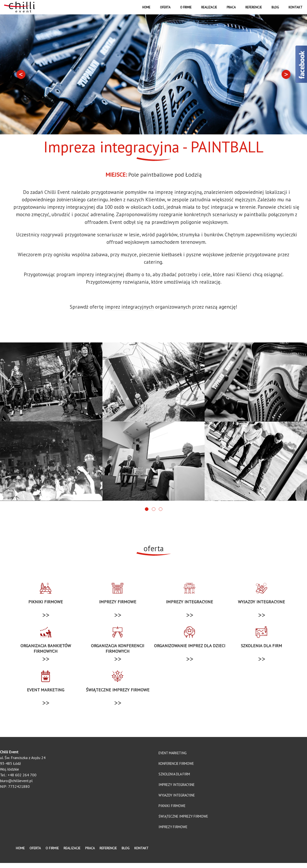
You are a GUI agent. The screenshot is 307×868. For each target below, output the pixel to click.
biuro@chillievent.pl (16, 786)
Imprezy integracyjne (177, 790)
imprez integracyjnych (129, 307)
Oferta (165, 7)
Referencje (254, 7)
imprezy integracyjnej (100, 274)
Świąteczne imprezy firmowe (183, 821)
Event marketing (173, 758)
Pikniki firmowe (172, 811)
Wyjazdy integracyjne (177, 800)
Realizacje (209, 7)
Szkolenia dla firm (174, 779)
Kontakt (295, 7)
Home (146, 7)
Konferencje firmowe (176, 769)
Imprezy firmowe (173, 832)
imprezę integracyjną (178, 192)
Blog (275, 7)
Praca (231, 7)
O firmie (186, 7)
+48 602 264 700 (22, 780)
